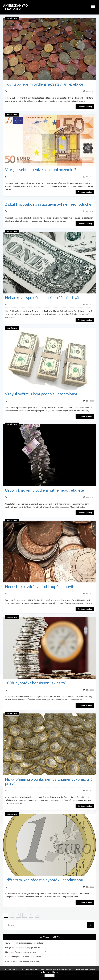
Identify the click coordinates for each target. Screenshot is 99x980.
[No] (93, 973)
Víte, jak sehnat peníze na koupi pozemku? (41, 170)
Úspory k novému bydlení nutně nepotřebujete (44, 490)
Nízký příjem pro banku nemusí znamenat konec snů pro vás (49, 781)
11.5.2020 (90, 211)
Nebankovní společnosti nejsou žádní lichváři (43, 298)
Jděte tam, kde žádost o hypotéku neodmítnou (44, 880)
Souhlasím (49, 976)
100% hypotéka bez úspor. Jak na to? (36, 683)
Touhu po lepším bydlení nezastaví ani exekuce (44, 84)
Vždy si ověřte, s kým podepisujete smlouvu (42, 394)
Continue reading (85, 107)
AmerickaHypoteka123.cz (15, 7)
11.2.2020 (90, 791)
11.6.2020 (90, 91)
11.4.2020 (90, 401)
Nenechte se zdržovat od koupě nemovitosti (42, 586)
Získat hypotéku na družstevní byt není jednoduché (48, 204)
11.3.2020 (90, 594)
